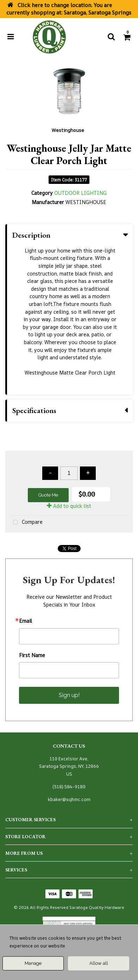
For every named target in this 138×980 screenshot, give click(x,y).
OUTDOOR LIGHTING (80, 193)
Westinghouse (68, 130)
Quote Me (48, 495)
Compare (26, 523)
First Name (32, 655)
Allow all (99, 963)
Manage (33, 963)
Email (26, 621)
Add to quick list (69, 506)
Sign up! (69, 695)
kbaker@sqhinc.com (69, 799)
